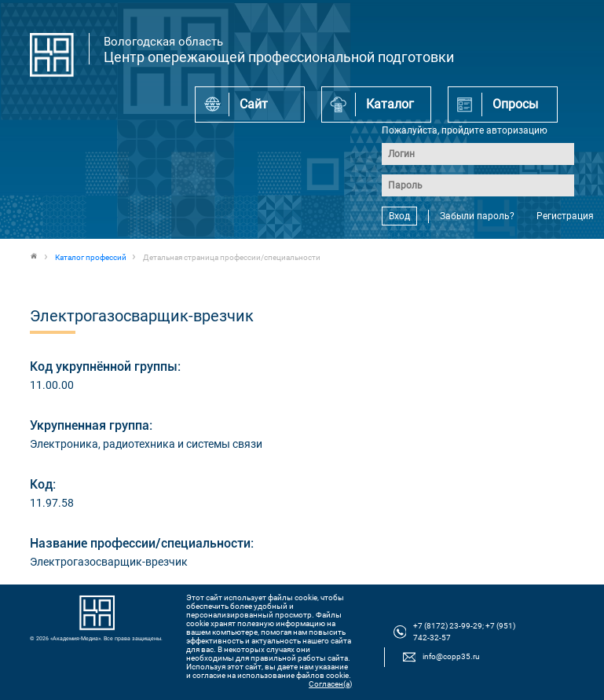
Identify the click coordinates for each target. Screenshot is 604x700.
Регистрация (565, 216)
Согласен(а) (330, 684)
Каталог (390, 104)
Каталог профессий (91, 257)
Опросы (515, 104)
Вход (399, 216)
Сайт (254, 104)
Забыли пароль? (477, 216)
